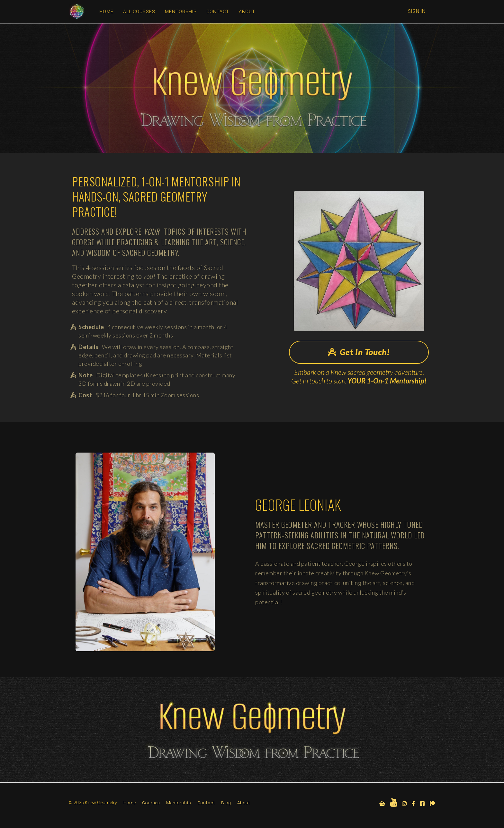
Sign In (417, 11)
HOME (106, 12)
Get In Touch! (359, 352)
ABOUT (247, 12)
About (244, 803)
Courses (151, 803)
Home (130, 803)
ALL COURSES (139, 12)
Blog (226, 803)
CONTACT (218, 12)
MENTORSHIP (181, 12)
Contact (206, 803)
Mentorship (179, 803)
